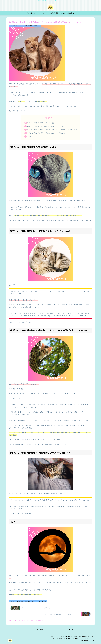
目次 (48, 118)
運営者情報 (40, 630)
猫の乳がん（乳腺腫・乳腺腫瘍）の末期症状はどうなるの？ (42, 123)
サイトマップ (70, 630)
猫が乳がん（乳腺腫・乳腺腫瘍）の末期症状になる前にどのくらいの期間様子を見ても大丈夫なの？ (53, 130)
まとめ (28, 137)
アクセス (59, 638)
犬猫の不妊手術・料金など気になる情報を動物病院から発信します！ (23, 602)
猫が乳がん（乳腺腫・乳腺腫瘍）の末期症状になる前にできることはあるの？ (47, 127)
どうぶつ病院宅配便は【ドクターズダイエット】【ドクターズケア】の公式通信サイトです (73, 640)
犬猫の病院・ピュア (42, 602)
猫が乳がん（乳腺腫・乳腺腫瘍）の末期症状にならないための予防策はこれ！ (47, 134)
